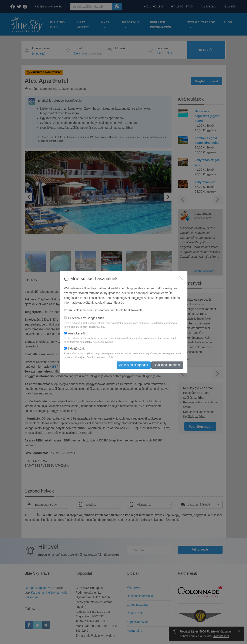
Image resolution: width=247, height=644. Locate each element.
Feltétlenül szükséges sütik (84, 318)
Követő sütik (74, 348)
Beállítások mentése (167, 365)
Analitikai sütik (75, 333)
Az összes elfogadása (134, 365)
